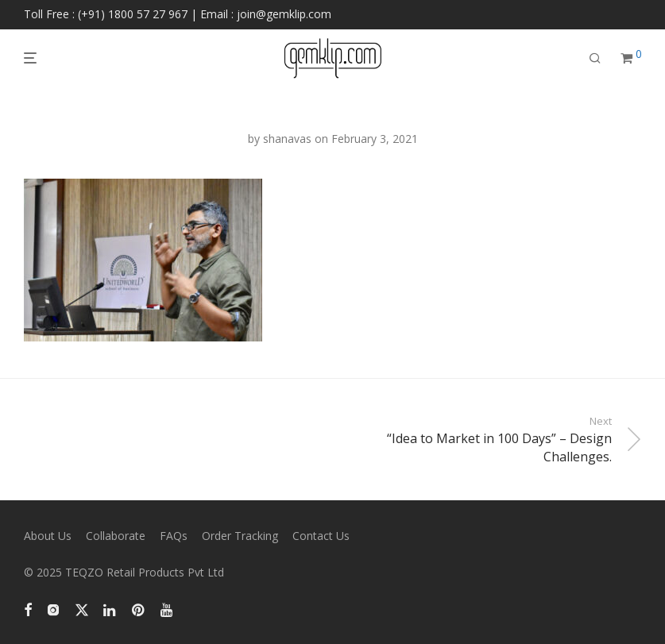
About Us (48, 536)
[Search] (595, 58)
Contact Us (321, 536)
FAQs (174, 536)
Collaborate (116, 536)
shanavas (287, 139)
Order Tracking (240, 536)
